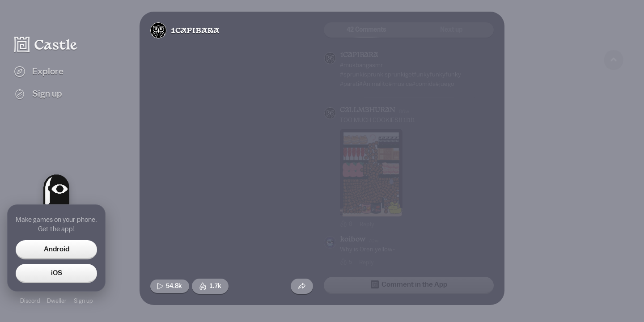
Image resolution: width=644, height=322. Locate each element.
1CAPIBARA (195, 31)
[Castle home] (46, 44)
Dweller (57, 301)
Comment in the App (409, 284)
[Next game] (614, 266)
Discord (30, 301)
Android (57, 249)
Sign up (83, 301)
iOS (57, 273)
